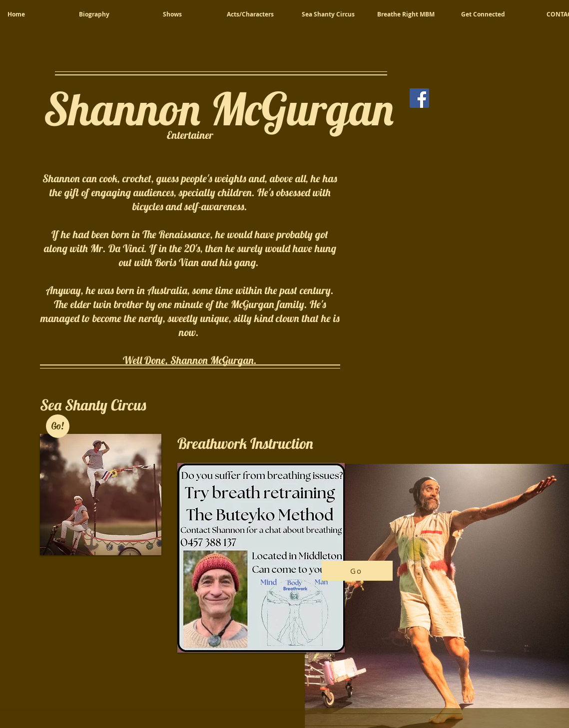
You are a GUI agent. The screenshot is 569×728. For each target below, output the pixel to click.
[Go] (357, 571)
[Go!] (58, 426)
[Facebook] (419, 98)
